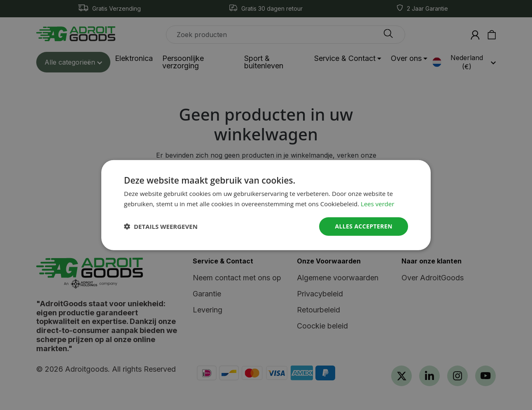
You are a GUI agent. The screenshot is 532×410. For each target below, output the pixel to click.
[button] (161, 226)
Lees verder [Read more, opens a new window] (378, 204)
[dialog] (266, 205)
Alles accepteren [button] (364, 226)
